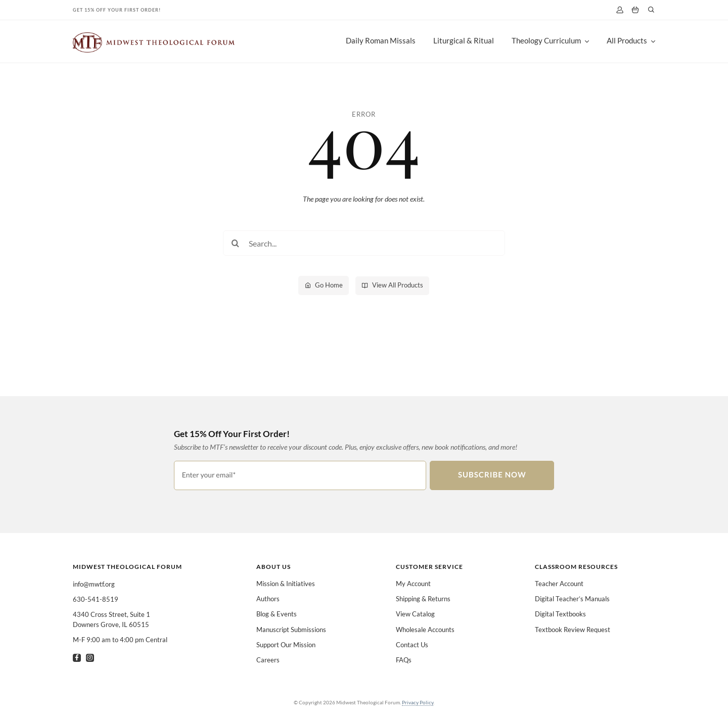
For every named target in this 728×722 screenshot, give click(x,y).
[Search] (236, 243)
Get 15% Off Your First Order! (117, 10)
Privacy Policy (418, 702)
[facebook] (77, 658)
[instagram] (90, 658)
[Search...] (364, 243)
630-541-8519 (96, 599)
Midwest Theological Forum (127, 567)
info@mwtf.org (94, 584)
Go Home (329, 285)
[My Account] (620, 10)
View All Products (398, 285)
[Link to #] (651, 10)
